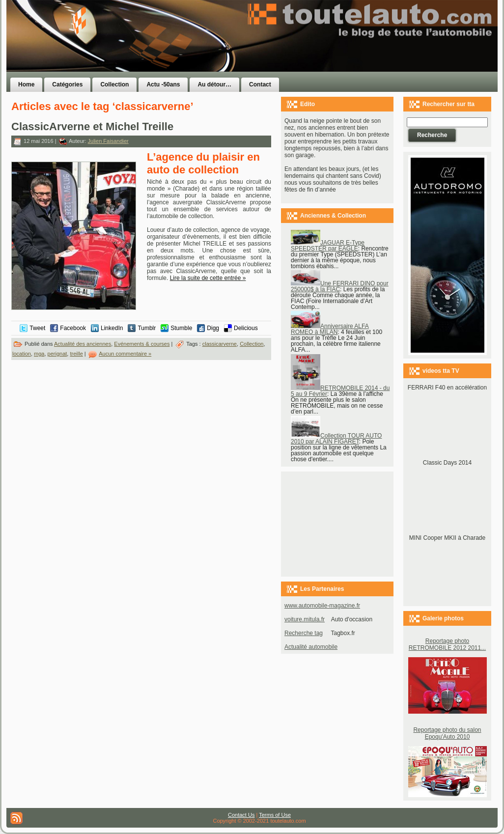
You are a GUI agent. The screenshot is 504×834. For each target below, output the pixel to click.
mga (39, 354)
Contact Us (241, 815)
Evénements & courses (142, 344)
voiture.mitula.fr (305, 619)
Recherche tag (304, 633)
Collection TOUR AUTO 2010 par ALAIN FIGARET (336, 439)
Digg (213, 328)
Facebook (73, 328)
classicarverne (220, 344)
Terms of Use (275, 815)
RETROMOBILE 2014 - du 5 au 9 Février (340, 391)
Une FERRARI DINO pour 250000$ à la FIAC (340, 286)
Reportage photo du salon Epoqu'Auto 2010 (447, 733)
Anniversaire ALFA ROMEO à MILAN (330, 329)
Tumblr (147, 328)
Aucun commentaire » (125, 354)
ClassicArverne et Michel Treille (92, 126)
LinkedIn (112, 328)
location (22, 354)
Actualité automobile (311, 647)
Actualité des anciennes (83, 344)
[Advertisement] (376, 56)
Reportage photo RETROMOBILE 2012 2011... (447, 644)
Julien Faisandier (108, 141)
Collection (252, 344)
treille (76, 354)
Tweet (37, 328)
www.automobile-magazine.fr (322, 606)
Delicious (246, 328)
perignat (57, 354)
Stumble (181, 328)
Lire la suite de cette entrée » (208, 278)
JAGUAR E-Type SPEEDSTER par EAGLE (328, 246)
